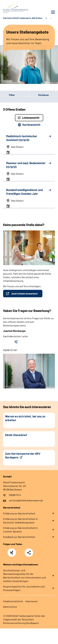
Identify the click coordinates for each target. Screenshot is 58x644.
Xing (12, 551)
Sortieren (43, 95)
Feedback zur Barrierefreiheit (19, 537)
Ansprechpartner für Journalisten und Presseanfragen (24, 588)
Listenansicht (31, 118)
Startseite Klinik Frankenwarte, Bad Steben (23, 18)
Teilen (29, 553)
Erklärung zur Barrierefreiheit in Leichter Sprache (20, 530)
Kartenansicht (31, 125)
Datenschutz (10, 607)
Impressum (31, 601)
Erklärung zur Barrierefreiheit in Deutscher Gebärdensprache (20, 521)
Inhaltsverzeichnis (13, 601)
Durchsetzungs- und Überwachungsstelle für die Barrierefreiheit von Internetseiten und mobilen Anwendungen (24, 576)
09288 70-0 (15, 495)
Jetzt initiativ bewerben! (25, 293)
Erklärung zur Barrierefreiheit (19, 513)
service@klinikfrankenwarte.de (26, 500)
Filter (7, 95)
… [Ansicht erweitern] (51, 18)
